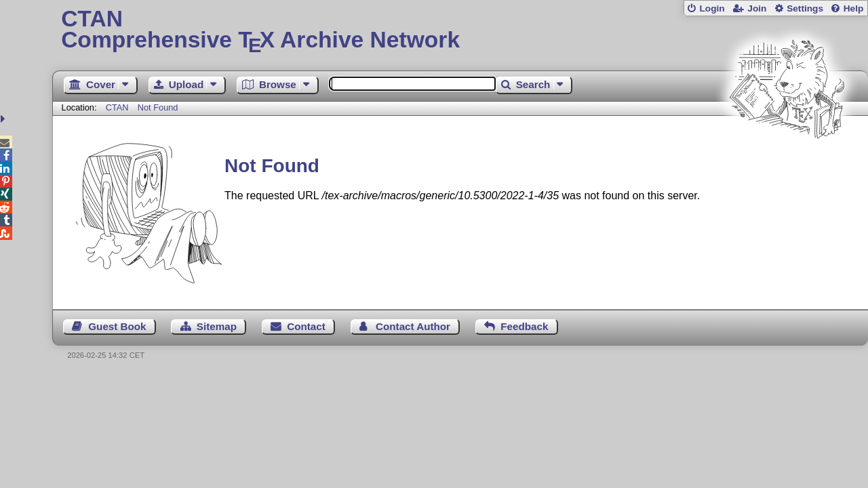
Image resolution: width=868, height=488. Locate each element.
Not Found (158, 107)
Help (854, 8)
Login (712, 8)
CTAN (117, 107)
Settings (805, 8)
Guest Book (117, 326)
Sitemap (217, 326)
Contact (306, 326)
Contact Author (413, 326)
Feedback (524, 326)
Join (757, 8)
